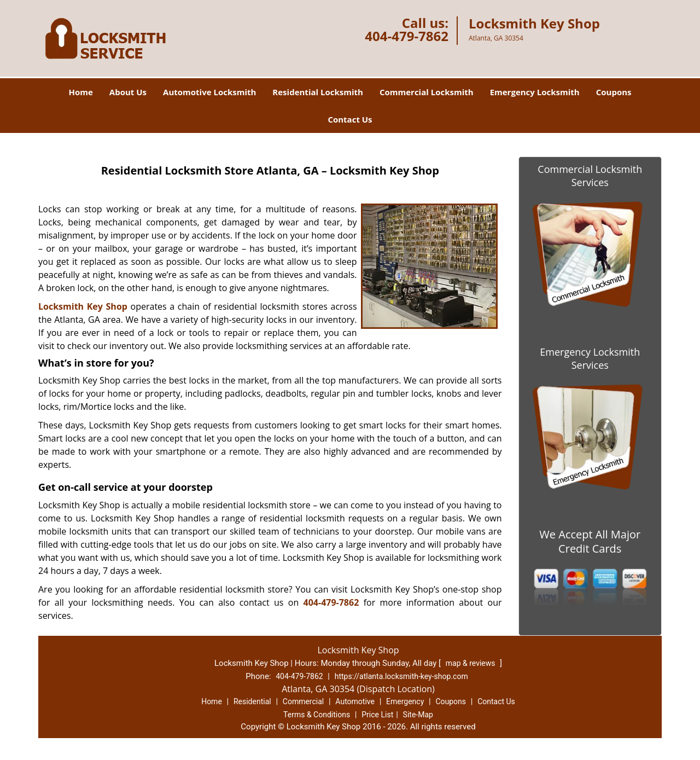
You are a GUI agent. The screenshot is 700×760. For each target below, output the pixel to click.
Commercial (303, 701)
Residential (252, 701)
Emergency (405, 701)
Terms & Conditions (317, 715)
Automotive (355, 701)
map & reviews (471, 663)
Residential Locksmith (318, 92)
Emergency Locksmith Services (590, 358)
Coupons (614, 92)
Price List (377, 715)
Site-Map (418, 715)
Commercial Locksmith (427, 92)
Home (80, 92)
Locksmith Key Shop (83, 306)
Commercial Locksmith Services (590, 176)
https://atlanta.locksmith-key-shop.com (401, 676)
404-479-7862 (407, 36)
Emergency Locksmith (535, 92)
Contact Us (350, 119)
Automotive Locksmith (209, 92)
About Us (128, 92)
